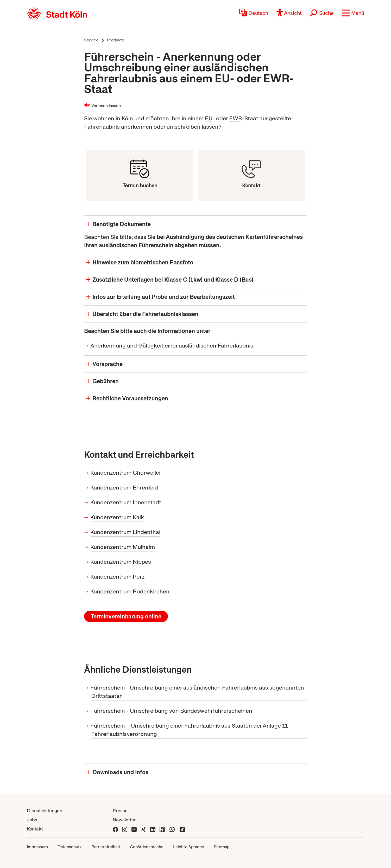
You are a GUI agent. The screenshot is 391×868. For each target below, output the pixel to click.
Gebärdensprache (147, 847)
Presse (120, 811)
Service (91, 40)
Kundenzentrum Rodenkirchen (130, 591)
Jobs (32, 820)
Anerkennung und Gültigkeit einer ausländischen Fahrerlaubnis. (173, 346)
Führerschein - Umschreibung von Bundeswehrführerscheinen (172, 711)
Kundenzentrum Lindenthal (126, 532)
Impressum (37, 847)
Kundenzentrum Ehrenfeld (125, 488)
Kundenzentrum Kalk (118, 517)
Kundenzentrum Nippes (121, 562)
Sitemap (222, 847)
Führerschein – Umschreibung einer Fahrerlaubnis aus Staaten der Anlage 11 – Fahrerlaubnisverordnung (192, 730)
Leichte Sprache (189, 847)
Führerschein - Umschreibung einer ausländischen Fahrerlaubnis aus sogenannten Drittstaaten (198, 692)
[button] (353, 13)
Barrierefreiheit (106, 847)
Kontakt (35, 829)
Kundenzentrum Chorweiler (126, 473)
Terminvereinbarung (126, 616)
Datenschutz (70, 847)
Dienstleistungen (45, 811)
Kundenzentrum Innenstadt (126, 502)
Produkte (116, 40)
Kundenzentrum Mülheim (123, 547)
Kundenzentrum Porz (118, 577)
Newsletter (124, 820)
